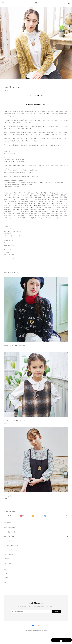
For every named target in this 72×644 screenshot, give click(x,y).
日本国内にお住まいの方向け (36, 105)
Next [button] (70, 43)
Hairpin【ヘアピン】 (10, 550)
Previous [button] (2, 43)
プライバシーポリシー (30, 630)
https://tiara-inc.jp (9, 245)
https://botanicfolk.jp (9, 254)
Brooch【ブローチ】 (10, 532)
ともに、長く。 (8, 563)
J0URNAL (6, 583)
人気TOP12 (7, 559)
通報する (15, 259)
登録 (56, 611)
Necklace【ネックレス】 (11, 541)
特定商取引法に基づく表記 (41, 630)
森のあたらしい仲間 (9, 528)
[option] (36, 43)
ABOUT (6, 578)
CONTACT (7, 587)
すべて (10, 516)
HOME (6, 573)
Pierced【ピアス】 (9, 536)
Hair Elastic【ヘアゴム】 (11, 546)
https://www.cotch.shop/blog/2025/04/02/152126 (18, 172)
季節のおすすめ (8, 555)
